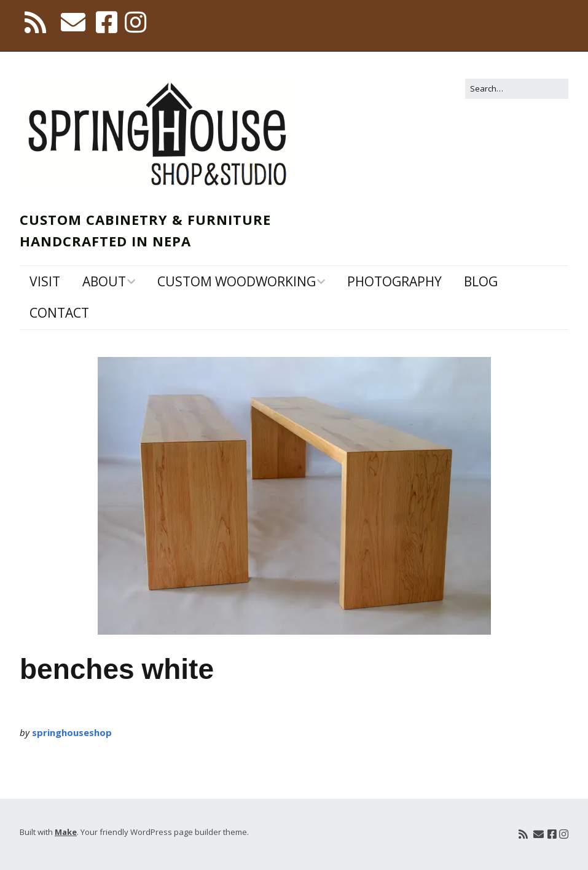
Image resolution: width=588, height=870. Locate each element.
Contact (59, 313)
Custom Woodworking (237, 281)
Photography (394, 281)
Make (66, 832)
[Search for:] (517, 89)
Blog (481, 281)
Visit (45, 281)
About (104, 281)
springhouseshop (72, 732)
